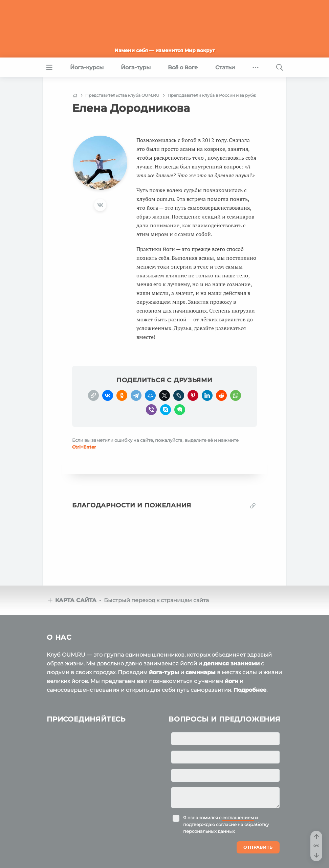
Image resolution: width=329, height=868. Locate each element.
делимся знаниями (232, 664)
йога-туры (164, 672)
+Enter (84, 447)
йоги (232, 681)
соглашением (238, 818)
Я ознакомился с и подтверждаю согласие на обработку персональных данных (226, 824)
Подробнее (250, 690)
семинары (201, 672)
